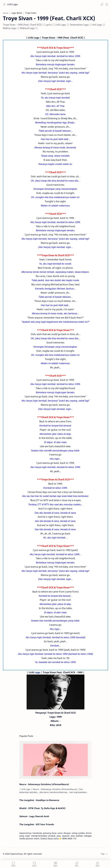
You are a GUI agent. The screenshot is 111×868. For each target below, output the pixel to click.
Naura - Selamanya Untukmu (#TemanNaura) (44, 784)
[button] (102, 4)
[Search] (107, 4)
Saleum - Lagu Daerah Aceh (34, 816)
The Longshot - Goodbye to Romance (39, 800)
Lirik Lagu (13, 4)
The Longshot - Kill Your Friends (37, 824)
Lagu (37, 672)
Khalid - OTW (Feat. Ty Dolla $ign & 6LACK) (42, 808)
